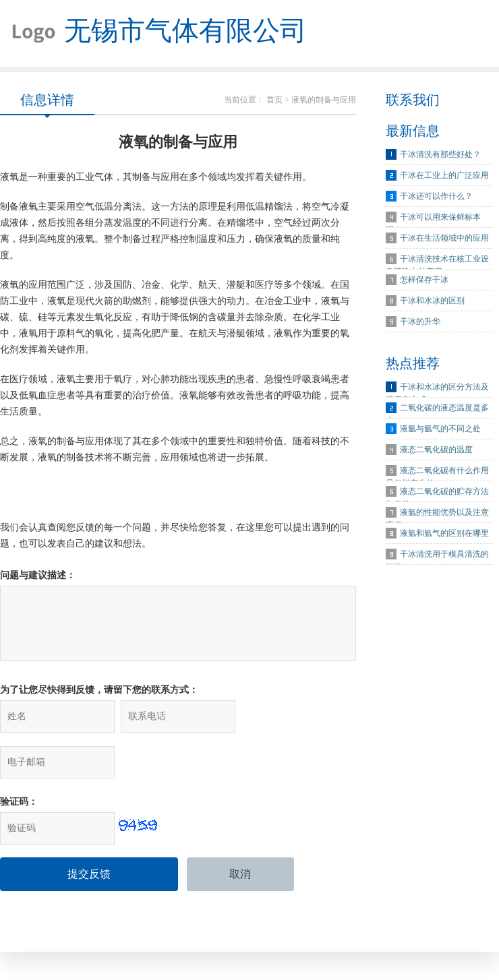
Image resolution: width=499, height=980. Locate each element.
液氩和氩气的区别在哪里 (444, 534)
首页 (274, 100)
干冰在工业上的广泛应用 (444, 176)
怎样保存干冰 (424, 280)
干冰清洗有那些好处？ (440, 155)
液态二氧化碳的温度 (436, 450)
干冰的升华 (420, 322)
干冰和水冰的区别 (432, 301)
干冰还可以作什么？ (436, 197)
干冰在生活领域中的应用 (444, 239)
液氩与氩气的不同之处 (440, 429)
